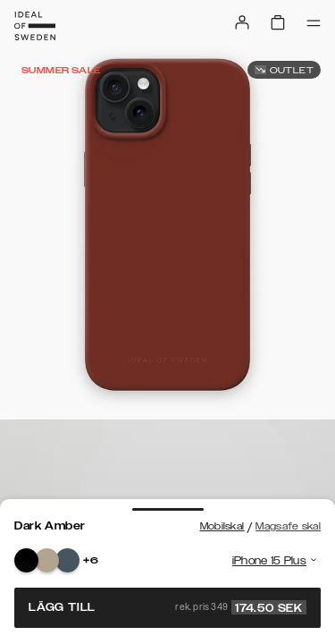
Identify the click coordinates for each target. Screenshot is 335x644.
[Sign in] (242, 22)
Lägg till (167, 607)
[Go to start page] (35, 26)
